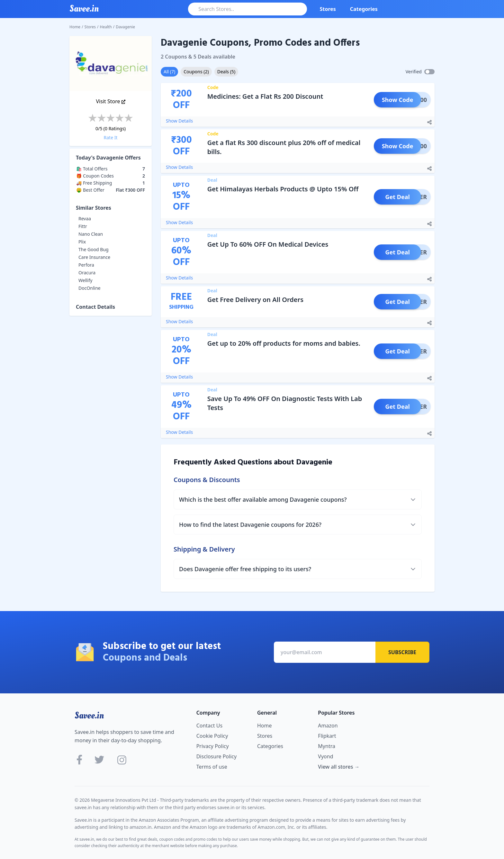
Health (106, 27)
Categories (364, 9)
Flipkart (327, 736)
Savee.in (89, 716)
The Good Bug (94, 249)
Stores (328, 9)
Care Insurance (94, 257)
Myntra (327, 746)
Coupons (196, 72)
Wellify (85, 280)
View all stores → (339, 767)
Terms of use (212, 767)
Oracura (87, 273)
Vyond (325, 756)
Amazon (328, 726)
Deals (226, 72)
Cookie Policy (212, 736)
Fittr (83, 226)
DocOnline (90, 288)
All (169, 72)
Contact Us (209, 726)
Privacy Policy (213, 746)
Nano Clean (91, 234)
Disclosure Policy (216, 756)
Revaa (85, 219)
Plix (82, 242)
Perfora (86, 265)
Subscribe (402, 652)
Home (75, 27)
